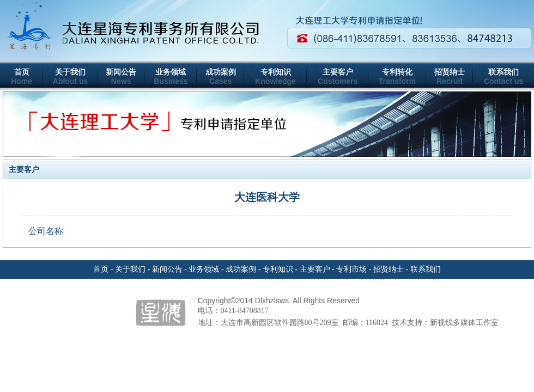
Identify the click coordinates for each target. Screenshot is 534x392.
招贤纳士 (450, 72)
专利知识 (276, 72)
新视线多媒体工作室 (464, 323)
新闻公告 (121, 72)
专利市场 (351, 269)
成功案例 (221, 72)
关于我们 (70, 72)
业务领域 (171, 72)
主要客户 (338, 72)
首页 (22, 72)
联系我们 (503, 72)
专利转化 (397, 72)
